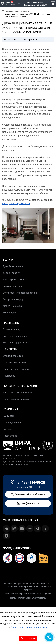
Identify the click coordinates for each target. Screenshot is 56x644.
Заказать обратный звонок (28, 494)
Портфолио (9, 376)
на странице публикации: (16, 204)
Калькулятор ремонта (15, 343)
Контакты (8, 416)
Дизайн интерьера (13, 266)
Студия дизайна (12, 423)
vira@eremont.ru (28, 503)
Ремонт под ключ (13, 286)
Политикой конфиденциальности (29, 627)
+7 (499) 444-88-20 (33, 2)
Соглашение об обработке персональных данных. (28, 594)
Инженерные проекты (15, 280)
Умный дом (9, 313)
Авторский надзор (13, 299)
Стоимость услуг (12, 329)
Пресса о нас (10, 436)
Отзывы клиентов (13, 356)
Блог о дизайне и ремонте (17, 393)
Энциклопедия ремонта (16, 399)
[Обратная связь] (49, 637)
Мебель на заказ (12, 306)
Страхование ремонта (15, 362)
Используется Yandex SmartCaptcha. (28, 598)
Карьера (8, 429)
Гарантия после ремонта (17, 369)
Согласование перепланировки (20, 293)
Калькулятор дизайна (15, 336)
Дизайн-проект (11, 273)
